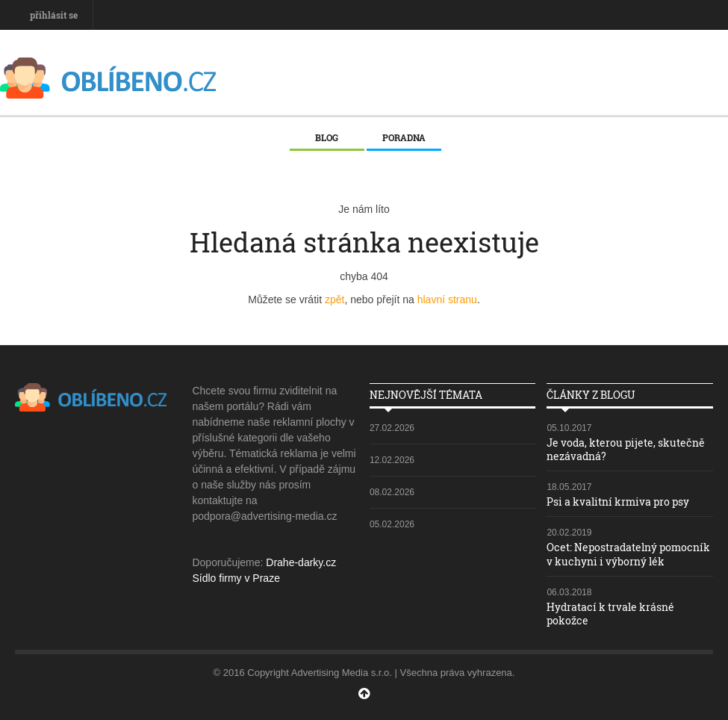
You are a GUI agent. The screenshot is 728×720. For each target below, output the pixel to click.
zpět (335, 300)
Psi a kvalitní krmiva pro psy (618, 502)
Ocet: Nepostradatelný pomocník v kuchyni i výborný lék (628, 554)
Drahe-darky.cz (301, 562)
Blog (327, 137)
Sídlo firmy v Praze (236, 578)
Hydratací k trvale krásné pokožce (610, 614)
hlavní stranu (447, 300)
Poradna (404, 137)
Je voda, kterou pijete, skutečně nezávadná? (626, 449)
